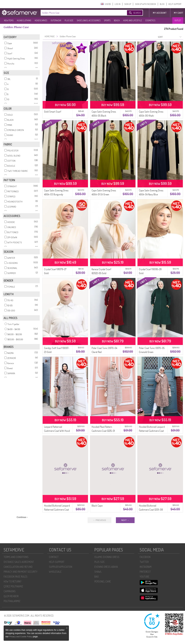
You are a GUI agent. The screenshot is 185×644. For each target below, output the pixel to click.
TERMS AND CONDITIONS (16, 557)
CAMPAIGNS (10, 591)
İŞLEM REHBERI (11, 596)
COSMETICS (150, 20)
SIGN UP (128, 4)
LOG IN (118, 4)
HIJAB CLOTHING (24, 20)
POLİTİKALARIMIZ (12, 601)
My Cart (179, 13)
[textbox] (80, 13)
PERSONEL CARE (103, 581)
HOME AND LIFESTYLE (132, 20)
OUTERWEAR (56, 20)
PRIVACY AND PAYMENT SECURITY (20, 572)
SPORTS (107, 20)
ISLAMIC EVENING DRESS (107, 557)
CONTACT (54, 557)
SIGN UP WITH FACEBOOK (145, 4)
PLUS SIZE (69, 20)
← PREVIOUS (99, 520)
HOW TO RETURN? (12, 581)
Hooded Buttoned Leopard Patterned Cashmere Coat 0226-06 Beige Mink (57, 510)
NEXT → (125, 520)
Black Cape (97, 506)
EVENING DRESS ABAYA (106, 567)
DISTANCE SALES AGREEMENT (19, 562)
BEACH (117, 20)
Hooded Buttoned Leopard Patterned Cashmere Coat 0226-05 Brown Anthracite (152, 431)
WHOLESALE (55, 572)
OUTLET (178, 20)
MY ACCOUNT (160, 13)
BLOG (162, 4)
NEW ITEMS (9, 20)
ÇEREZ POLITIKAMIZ (13, 586)
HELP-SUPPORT (175, 4)
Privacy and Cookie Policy (21, 637)
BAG (96, 577)
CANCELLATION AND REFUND (18, 567)
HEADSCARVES (41, 20)
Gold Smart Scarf (53, 112)
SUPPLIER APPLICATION (61, 567)
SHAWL (98, 572)
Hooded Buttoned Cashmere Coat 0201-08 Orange (151, 510)
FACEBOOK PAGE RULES (16, 577)
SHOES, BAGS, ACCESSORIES (89, 20)
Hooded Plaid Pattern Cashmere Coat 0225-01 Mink (103, 431)
